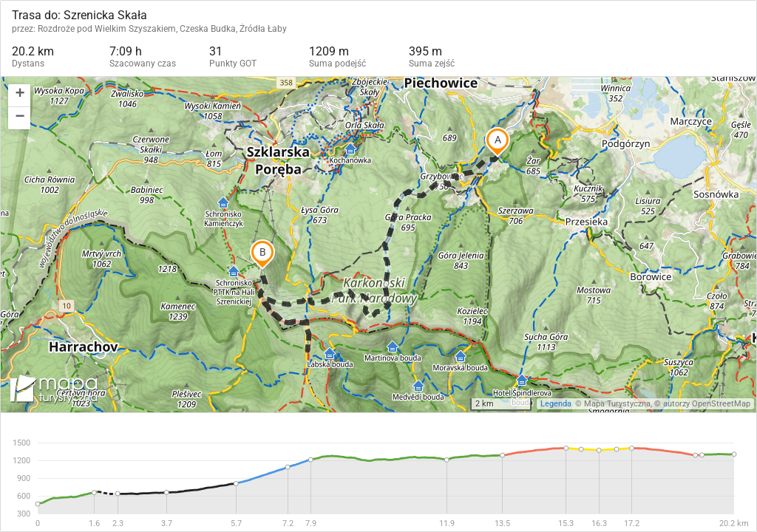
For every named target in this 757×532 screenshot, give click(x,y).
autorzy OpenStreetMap (707, 404)
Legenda (556, 404)
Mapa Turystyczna (617, 404)
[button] (19, 96)
